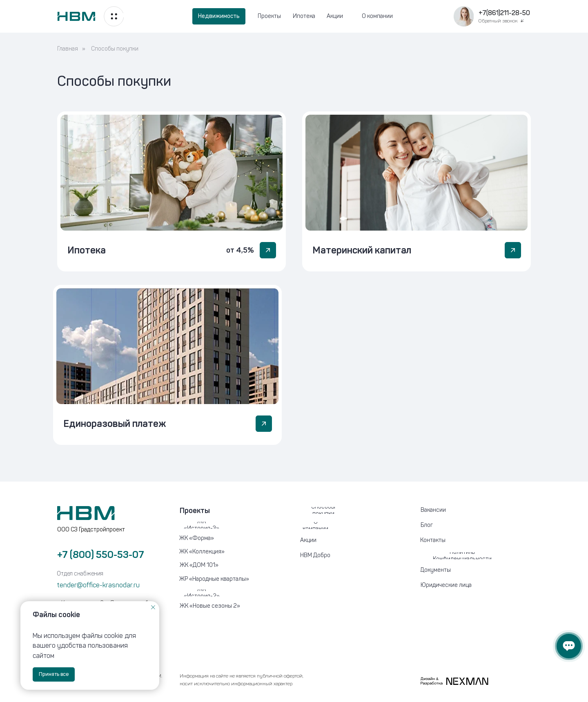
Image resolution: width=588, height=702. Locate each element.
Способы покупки (115, 49)
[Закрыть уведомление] (153, 607)
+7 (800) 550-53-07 (101, 554)
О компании (377, 16)
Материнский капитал (362, 250)
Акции (335, 16)
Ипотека (304, 16)
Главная (68, 49)
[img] (171, 173)
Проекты (269, 16)
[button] (463, 16)
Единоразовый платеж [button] (115, 423)
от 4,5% (240, 250)
